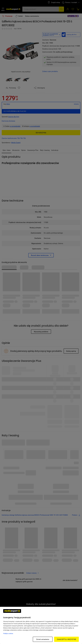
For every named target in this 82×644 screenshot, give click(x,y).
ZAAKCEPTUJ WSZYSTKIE (66, 639)
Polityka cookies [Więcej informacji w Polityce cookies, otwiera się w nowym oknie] (8, 633)
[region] (41, 625)
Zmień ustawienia (43, 639)
